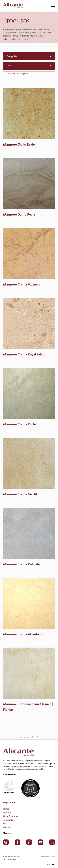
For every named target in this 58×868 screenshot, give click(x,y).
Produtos (7, 813)
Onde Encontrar (11, 816)
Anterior (24, 737)
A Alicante (8, 820)
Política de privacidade (47, 857)
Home (6, 809)
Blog (5, 824)
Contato (7, 827)
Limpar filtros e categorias (18, 74)
